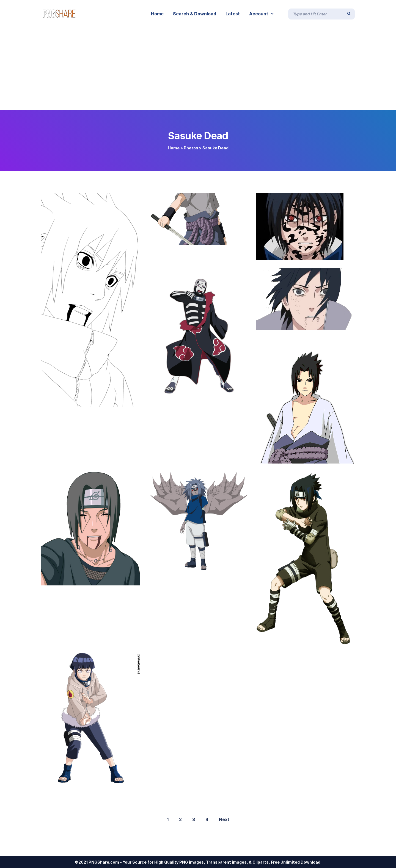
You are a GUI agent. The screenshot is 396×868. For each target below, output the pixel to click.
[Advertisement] (198, 69)
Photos (191, 148)
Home (174, 148)
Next (224, 819)
